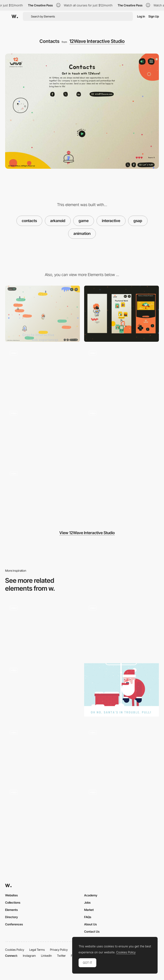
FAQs (88, 917)
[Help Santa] (122, 690)
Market (89, 910)
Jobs (87, 902)
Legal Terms (37, 950)
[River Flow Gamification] (42, 752)
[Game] (42, 495)
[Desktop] (42, 314)
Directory (12, 917)
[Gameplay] (122, 812)
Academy (91, 895)
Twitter (61, 956)
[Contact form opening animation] (42, 629)
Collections (13, 902)
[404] (42, 374)
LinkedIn (46, 956)
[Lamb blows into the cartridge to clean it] (42, 434)
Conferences (14, 924)
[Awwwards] (15, 16)
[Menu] (122, 374)
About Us (90, 924)
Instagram (29, 956)
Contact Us (92, 931)
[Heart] (122, 434)
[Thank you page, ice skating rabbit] (122, 629)
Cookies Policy (15, 950)
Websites (11, 895)
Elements (11, 910)
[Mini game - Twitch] (122, 752)
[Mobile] (122, 314)
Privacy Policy (59, 950)
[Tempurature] (42, 691)
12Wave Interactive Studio (97, 41)
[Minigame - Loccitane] (42, 812)
